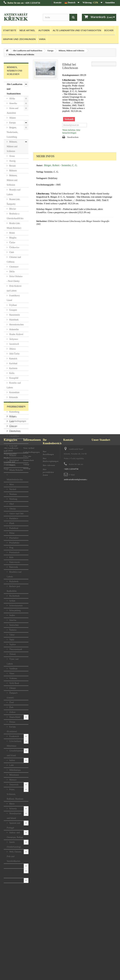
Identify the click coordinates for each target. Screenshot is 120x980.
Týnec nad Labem (13, 661)
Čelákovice (14, 247)
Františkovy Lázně (13, 298)
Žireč (11, 702)
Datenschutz (15, 915)
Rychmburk (14, 596)
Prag (11, 548)
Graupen (13, 310)
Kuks (11, 402)
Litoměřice (14, 436)
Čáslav (12, 243)
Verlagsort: (42, 178)
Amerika (13, 103)
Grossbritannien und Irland (15, 753)
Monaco (13, 780)
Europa (12, 123)
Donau (12, 722)
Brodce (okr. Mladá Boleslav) (14, 226)
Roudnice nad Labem (14, 574)
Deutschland (14, 717)
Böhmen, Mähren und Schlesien (12, 146)
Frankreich (14, 736)
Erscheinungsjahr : (46, 185)
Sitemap (27, 962)
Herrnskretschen (16, 325)
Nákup (12, 901)
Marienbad (14, 460)
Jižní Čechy (14, 354)
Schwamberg (15, 610)
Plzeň (11, 523)
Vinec (12, 673)
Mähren (12, 455)
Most (11, 484)
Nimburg (13, 499)
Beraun (12, 166)
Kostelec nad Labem (14, 385)
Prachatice (14, 538)
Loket (12, 441)
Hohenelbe (14, 329)
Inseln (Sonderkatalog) (14, 844)
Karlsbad (13, 363)
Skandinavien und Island (14, 816)
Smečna (12, 620)
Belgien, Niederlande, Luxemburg (12, 132)
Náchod (12, 489)
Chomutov (14, 267)
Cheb (11, 252)
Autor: (40, 165)
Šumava (13, 630)
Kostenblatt (14, 392)
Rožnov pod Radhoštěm (13, 589)
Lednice (13, 426)
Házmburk (14, 320)
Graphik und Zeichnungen (19, 39)
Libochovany (15, 431)
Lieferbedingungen (17, 906)
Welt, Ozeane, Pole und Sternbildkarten (14, 856)
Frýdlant (13, 305)
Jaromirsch (14, 344)
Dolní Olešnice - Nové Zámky (15, 279)
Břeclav (12, 209)
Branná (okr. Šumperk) (13, 202)
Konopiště (14, 378)
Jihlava (12, 349)
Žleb (11, 707)
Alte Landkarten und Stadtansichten (77, 30)
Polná (11, 533)
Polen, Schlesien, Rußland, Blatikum (15, 794)
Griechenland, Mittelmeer (14, 744)
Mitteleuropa (15, 770)
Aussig (12, 161)
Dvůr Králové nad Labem (14, 288)
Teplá (11, 640)
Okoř (11, 504)
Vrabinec (13, 678)
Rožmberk (14, 581)
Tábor (12, 635)
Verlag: (40, 172)
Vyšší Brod (14, 683)
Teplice (12, 644)
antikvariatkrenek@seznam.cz (76, 973)
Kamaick (13, 359)
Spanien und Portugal (13, 825)
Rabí (11, 557)
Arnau (12, 156)
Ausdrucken (73, 137)
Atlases (12, 118)
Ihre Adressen (49, 958)
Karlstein (13, 368)
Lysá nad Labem (12, 448)
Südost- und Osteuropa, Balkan (15, 835)
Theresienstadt (15, 649)
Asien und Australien (12, 111)
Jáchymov (13, 339)
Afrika (12, 99)
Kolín (11, 373)
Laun (11, 422)
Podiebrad (13, 528)
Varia (42, 39)
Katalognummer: (71, 75)
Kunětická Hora (16, 407)
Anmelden (110, 3)
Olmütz (12, 509)
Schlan (12, 601)
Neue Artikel (27, 30)
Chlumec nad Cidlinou (14, 259)
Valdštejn (13, 669)
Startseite (10, 30)
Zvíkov (12, 712)
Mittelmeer (14, 775)
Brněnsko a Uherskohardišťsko (15, 216)
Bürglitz (13, 238)
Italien (12, 760)
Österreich (14, 785)
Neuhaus (13, 494)
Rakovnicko (14, 562)
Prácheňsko (14, 543)
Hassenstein (14, 315)
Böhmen (13, 171)
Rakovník (13, 567)
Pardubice (13, 518)
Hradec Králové (16, 334)
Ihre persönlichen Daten (48, 965)
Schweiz (13, 809)
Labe (11, 765)
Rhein (12, 804)
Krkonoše (13, 397)
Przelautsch (14, 552)
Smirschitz (14, 625)
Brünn (12, 233)
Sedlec (12, 615)
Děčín (12, 272)
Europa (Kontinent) (12, 729)
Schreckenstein (16, 606)
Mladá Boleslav (16, 470)
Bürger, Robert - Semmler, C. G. (61, 165)
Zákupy (12, 688)
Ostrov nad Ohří (16, 514)
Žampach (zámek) (12, 695)
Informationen (16, 892)
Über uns (13, 911)
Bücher (109, 30)
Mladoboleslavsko (15, 480)
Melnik (12, 465)
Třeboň (12, 654)
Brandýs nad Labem (14, 192)
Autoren (44, 30)
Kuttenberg (14, 412)
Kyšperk (13, 417)
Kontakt (57, 3)
